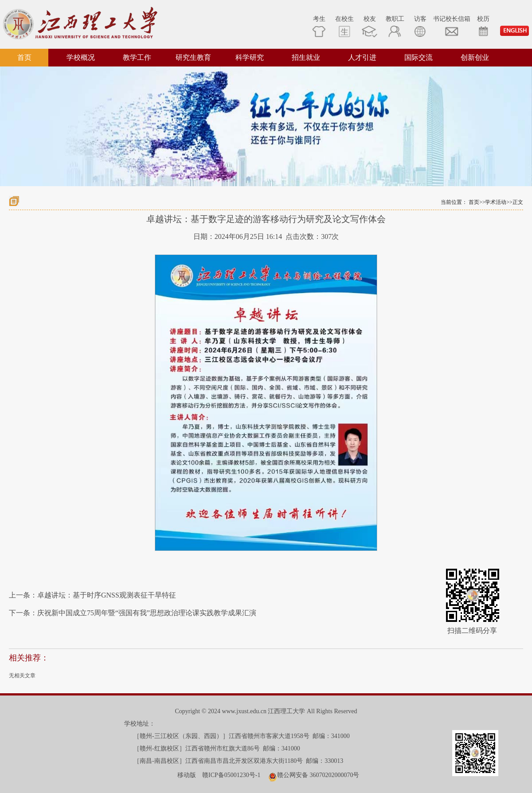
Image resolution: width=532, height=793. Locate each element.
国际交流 (419, 57)
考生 (319, 26)
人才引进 (362, 57)
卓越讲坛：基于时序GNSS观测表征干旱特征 (107, 595)
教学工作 (137, 57)
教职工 (395, 26)
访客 (420, 26)
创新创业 (475, 57)
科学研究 (250, 57)
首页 (24, 57)
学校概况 (81, 57)
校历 (483, 26)
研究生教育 (193, 57)
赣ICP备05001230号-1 (231, 775)
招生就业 (306, 57)
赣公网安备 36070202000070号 (318, 775)
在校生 (344, 26)
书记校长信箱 (452, 26)
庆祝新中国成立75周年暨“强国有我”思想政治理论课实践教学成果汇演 (147, 613)
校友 (370, 26)
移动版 (187, 775)
